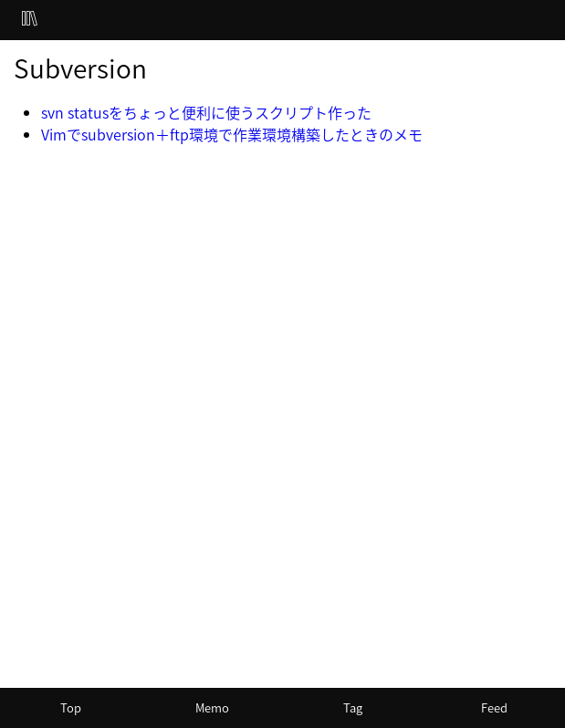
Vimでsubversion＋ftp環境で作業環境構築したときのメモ (232, 134)
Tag (353, 707)
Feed (494, 707)
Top (71, 707)
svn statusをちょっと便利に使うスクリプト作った (206, 112)
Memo (212, 707)
